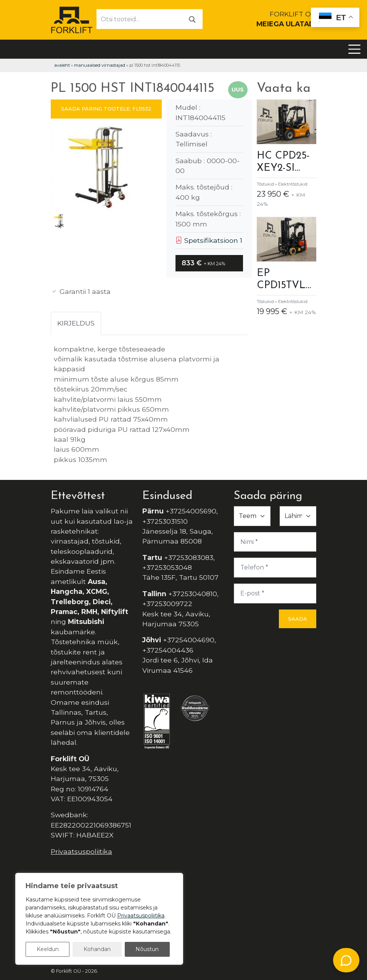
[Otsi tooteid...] (140, 19)
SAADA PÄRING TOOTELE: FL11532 (106, 109)
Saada (298, 619)
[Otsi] (192, 19)
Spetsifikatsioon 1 (209, 240)
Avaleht (62, 65)
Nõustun (147, 949)
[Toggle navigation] (354, 49)
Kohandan (97, 949)
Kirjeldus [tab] (76, 323)
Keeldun (48, 949)
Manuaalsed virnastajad (100, 65)
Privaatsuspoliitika (81, 851)
